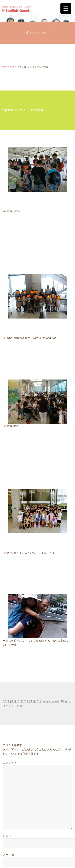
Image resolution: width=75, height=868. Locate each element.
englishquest (51, 701)
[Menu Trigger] (66, 8)
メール (9, 855)
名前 (7, 836)
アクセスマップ (37, 33)
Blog (12, 67)
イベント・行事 (13, 706)
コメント (10, 763)
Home (5, 67)
